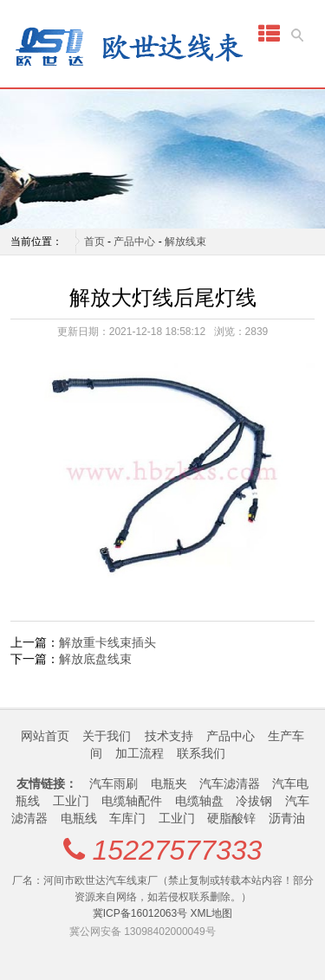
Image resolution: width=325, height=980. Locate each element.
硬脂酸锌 (231, 818)
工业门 (71, 801)
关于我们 (107, 736)
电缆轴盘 (199, 801)
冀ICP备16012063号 (140, 913)
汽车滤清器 (230, 783)
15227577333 (178, 850)
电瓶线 (79, 818)
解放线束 (185, 242)
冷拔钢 (254, 801)
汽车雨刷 (114, 783)
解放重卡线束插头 (107, 642)
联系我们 (201, 753)
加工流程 (140, 753)
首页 (94, 242)
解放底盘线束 (95, 659)
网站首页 (45, 736)
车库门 (127, 818)
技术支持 (169, 736)
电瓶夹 (169, 783)
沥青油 (287, 818)
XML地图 (212, 913)
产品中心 (134, 242)
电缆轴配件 (132, 801)
